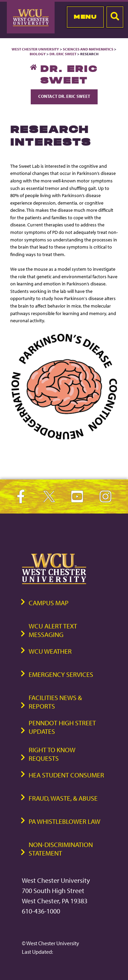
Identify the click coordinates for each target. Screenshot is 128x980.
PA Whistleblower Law (65, 821)
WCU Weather (50, 651)
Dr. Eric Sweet (63, 54)
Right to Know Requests (52, 754)
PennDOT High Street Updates (62, 727)
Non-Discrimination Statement (61, 849)
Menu (85, 17)
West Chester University (35, 49)
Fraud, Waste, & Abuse (63, 798)
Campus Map (49, 603)
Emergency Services (61, 674)
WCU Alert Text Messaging (53, 630)
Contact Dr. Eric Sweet (64, 96)
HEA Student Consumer (66, 775)
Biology (38, 54)
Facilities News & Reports (55, 702)
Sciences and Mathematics (88, 49)
